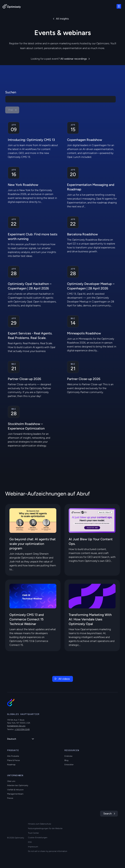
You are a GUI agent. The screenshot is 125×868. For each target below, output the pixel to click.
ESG (30, 842)
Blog (66, 760)
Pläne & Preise (14, 760)
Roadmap (11, 765)
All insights (62, 19)
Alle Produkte (13, 756)
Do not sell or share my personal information (48, 851)
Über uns (11, 781)
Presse (10, 798)
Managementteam (15, 794)
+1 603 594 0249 (22, 729)
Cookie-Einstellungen (38, 838)
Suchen (11, 92)
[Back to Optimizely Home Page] (12, 7)
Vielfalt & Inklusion (15, 790)
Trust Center (33, 833)
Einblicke (68, 756)
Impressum (33, 847)
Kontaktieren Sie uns (16, 726)
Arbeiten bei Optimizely (18, 785)
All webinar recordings (74, 59)
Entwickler (69, 765)
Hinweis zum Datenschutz (40, 824)
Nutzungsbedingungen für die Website (45, 828)
